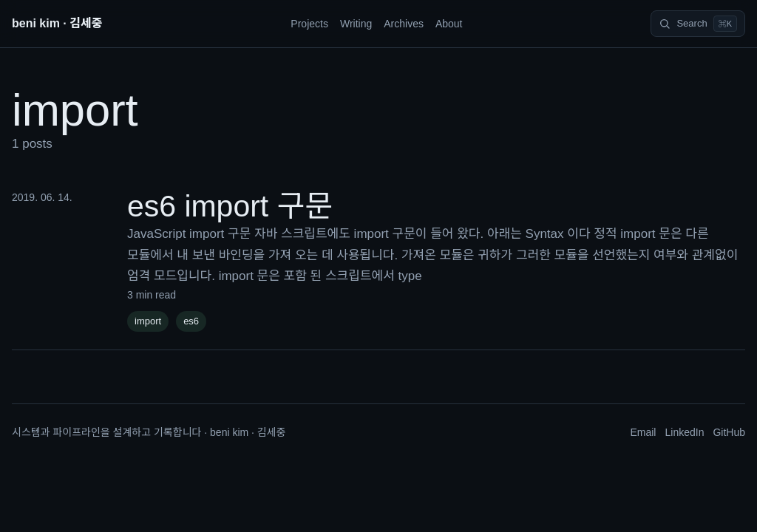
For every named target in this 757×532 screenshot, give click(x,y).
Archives (404, 24)
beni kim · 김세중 (57, 23)
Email (643, 432)
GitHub (729, 432)
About (449, 24)
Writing (356, 24)
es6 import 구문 (230, 206)
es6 (191, 321)
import (148, 321)
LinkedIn (684, 432)
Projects (309, 24)
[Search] (698, 24)
